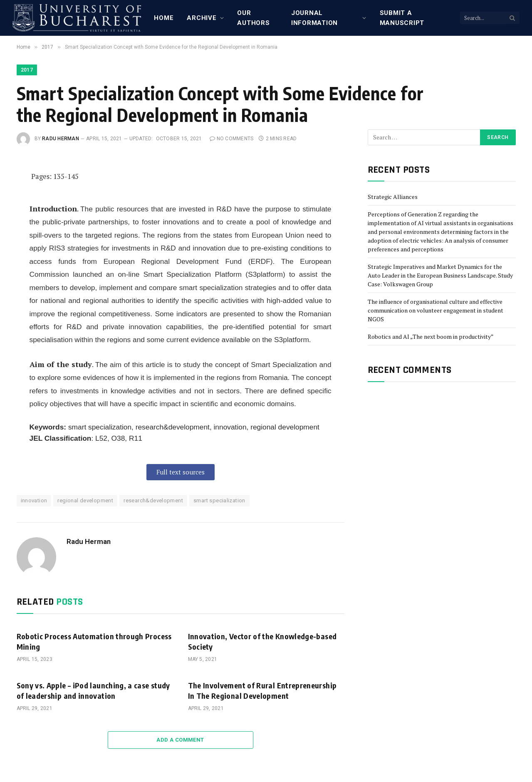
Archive (202, 18)
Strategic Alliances (393, 197)
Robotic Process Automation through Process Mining (94, 641)
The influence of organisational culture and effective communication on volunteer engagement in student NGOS (435, 310)
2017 (27, 70)
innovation (34, 500)
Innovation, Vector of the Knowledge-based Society (262, 641)
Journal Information (314, 18)
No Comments (232, 139)
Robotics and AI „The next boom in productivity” (431, 336)
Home (164, 18)
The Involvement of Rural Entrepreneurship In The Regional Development (262, 690)
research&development (153, 500)
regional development (85, 500)
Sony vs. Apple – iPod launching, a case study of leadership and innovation (93, 690)
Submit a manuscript (402, 18)
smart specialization (219, 500)
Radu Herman (61, 139)
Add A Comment (180, 740)
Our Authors (253, 18)
